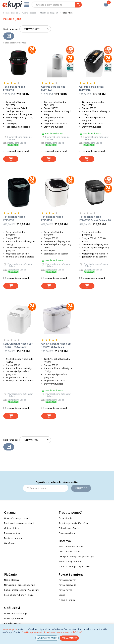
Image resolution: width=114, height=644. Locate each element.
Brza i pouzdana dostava (71, 547)
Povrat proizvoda (67, 585)
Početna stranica (11, 13)
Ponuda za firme (67, 533)
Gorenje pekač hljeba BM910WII (53, 88)
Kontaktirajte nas (13, 623)
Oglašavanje (11, 543)
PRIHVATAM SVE (69, 638)
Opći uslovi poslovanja (16, 613)
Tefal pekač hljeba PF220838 (14, 88)
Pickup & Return (67, 600)
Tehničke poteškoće (69, 528)
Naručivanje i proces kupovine (20, 585)
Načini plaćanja (12, 580)
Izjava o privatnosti (14, 618)
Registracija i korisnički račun (73, 523)
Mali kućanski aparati (49, 13)
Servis (62, 595)
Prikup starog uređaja (70, 562)
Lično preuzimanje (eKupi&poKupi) (76, 557)
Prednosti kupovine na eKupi (19, 523)
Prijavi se (81, 488)
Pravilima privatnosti (32, 632)
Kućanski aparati (29, 13)
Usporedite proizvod (16, 151)
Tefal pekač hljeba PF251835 (14, 218)
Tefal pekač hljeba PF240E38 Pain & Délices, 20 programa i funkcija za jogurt (95, 218)
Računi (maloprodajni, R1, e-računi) (22, 590)
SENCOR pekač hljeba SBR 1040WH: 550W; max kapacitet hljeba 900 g (18, 345)
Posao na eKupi (12, 533)
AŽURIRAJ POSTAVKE (47, 638)
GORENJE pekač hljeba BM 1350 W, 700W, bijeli (56, 345)
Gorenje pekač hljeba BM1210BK (91, 88)
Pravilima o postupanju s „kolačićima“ (63, 632)
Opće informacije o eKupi (17, 518)
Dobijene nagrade (13, 538)
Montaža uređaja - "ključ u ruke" (75, 567)
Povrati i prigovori (68, 580)
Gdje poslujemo (12, 528)
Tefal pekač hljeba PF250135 (52, 218)
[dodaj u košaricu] (11, 159)
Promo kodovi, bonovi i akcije (19, 595)
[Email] (46, 488)
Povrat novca (65, 590)
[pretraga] (78, 5)
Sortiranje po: (11, 29)
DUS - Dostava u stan (69, 552)
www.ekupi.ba (10, 629)
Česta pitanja (65, 518)
